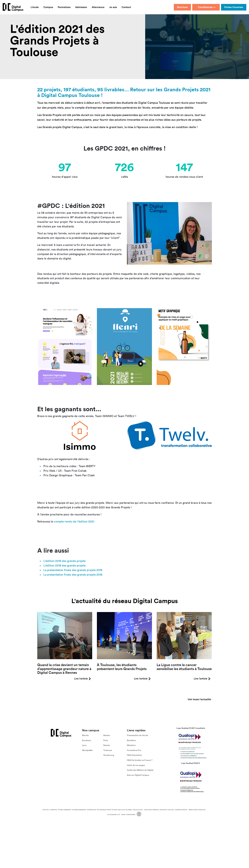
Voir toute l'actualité (199, 700)
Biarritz (85, 735)
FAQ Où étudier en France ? (140, 760)
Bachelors (131, 740)
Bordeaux (87, 740)
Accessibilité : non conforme (121, 815)
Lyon (84, 745)
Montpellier (87, 750)
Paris (106, 740)
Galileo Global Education (130, 810)
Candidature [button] (207, 7)
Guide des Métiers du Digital (140, 770)
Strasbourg (109, 755)
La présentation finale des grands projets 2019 (73, 570)
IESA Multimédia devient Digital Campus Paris (166, 810)
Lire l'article (83, 679)
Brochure (182, 7)
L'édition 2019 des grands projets (64, 561)
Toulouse (108, 750)
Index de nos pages (136, 765)
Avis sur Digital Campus (138, 775)
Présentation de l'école (137, 735)
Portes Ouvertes (234, 7)
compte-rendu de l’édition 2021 (74, 521)
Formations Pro (134, 750)
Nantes (107, 735)
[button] (139, 815)
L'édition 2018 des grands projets (64, 565)
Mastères (131, 745)
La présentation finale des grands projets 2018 (73, 575)
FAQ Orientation (134, 755)
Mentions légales (197, 810)
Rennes (107, 745)
